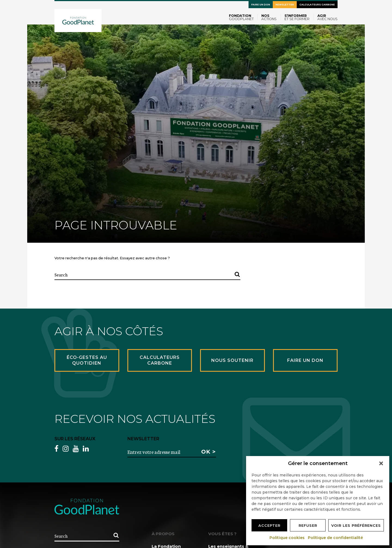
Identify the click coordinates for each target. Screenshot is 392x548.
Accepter (269, 525)
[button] (381, 463)
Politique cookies (287, 538)
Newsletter (285, 5)
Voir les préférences (356, 525)
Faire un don (261, 5)
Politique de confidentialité (336, 538)
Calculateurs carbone (317, 5)
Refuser (308, 525)
